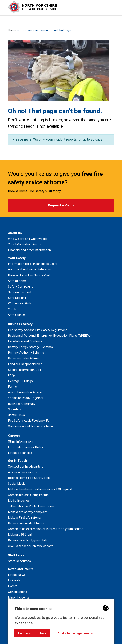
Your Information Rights (25, 244)
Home (12, 30)
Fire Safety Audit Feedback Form (31, 421)
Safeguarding (17, 298)
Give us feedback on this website (31, 546)
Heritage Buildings (20, 381)
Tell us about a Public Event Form (31, 506)
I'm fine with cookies (32, 633)
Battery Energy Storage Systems (30, 347)
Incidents (14, 580)
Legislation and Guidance (25, 341)
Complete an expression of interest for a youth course (46, 529)
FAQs (12, 375)
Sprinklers (15, 409)
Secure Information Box (25, 370)
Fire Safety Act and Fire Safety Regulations (38, 330)
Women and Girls (20, 303)
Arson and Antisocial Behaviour (30, 269)
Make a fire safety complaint (28, 512)
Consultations (18, 592)
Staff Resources (19, 561)
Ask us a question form (24, 472)
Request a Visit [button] (61, 206)
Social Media (17, 484)
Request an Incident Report (27, 523)
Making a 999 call (20, 535)
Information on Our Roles (25, 447)
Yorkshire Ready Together (26, 398)
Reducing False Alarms (24, 358)
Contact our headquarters (26, 467)
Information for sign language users (33, 264)
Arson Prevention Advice (25, 392)
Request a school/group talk (27, 540)
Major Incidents (19, 597)
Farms (12, 387)
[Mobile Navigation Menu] (113, 7)
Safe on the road (19, 292)
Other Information (20, 441)
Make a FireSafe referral (25, 518)
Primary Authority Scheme (26, 353)
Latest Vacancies (20, 453)
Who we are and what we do (27, 239)
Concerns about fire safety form (30, 426)
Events (13, 586)
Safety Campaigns (21, 287)
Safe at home (17, 281)
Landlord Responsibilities (25, 364)
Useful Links (16, 415)
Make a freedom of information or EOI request (40, 489)
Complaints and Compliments (28, 495)
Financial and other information (29, 250)
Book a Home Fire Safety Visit (29, 275)
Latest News (17, 575)
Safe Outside (17, 315)
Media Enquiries (19, 501)
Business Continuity (22, 404)
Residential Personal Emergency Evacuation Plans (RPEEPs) (50, 336)
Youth (12, 309)
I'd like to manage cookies (75, 633)
